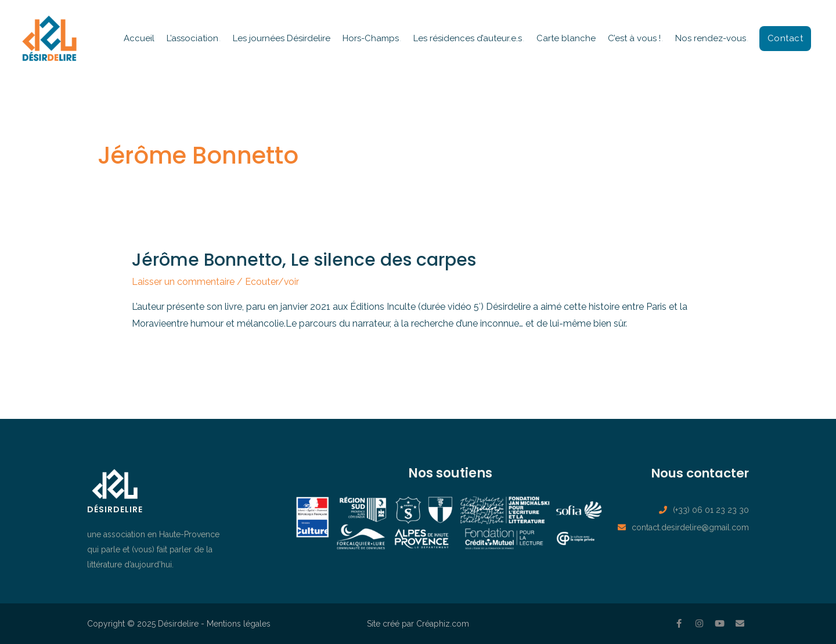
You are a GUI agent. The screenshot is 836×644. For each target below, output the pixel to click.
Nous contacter (697, 473)
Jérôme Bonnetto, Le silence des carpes (304, 260)
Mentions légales (239, 624)
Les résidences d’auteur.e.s (468, 38)
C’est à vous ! (634, 38)
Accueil (139, 38)
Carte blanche (566, 38)
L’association (192, 38)
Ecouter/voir (272, 282)
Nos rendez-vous (711, 38)
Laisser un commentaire (183, 282)
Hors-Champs (371, 38)
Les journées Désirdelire (282, 38)
